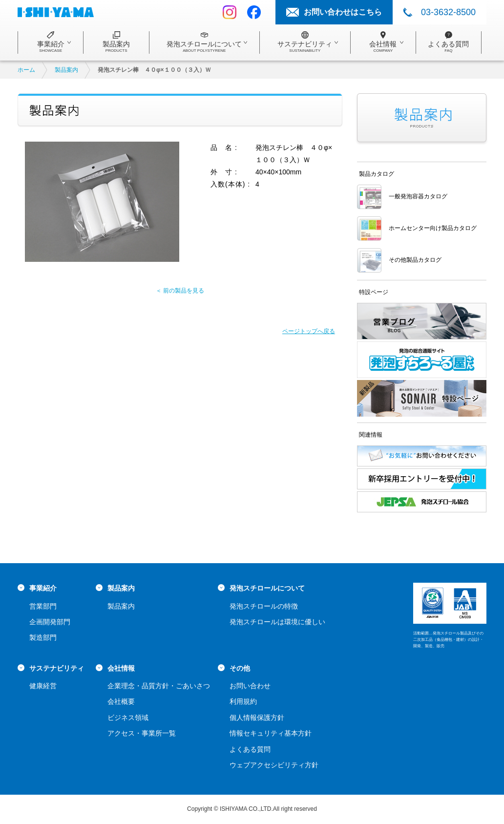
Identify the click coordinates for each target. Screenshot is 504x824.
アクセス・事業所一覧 (142, 733)
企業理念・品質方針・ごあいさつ (159, 686)
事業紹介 (43, 588)
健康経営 (43, 686)
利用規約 (243, 701)
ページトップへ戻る (309, 331)
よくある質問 (250, 749)
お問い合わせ (250, 686)
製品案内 (66, 70)
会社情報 (121, 668)
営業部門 (43, 606)
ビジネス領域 (128, 718)
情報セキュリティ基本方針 (271, 733)
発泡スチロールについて (267, 588)
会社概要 (121, 701)
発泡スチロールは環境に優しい (277, 622)
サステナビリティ (57, 668)
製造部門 (43, 637)
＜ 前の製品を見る (180, 291)
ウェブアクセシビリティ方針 (274, 765)
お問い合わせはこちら (343, 12)
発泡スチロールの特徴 (264, 606)
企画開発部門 (50, 622)
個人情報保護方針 (257, 718)
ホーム (26, 70)
